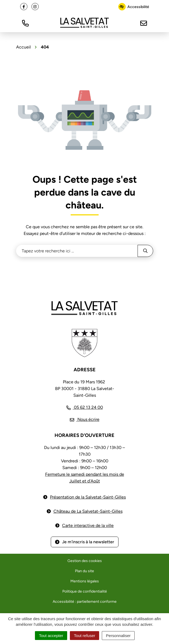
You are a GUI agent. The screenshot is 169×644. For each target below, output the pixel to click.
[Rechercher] (145, 251)
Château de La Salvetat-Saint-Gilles (88, 511)
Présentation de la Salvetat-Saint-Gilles (88, 497)
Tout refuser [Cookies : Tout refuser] (84, 636)
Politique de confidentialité (85, 591)
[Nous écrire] (144, 23)
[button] (26, 23)
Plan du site (84, 571)
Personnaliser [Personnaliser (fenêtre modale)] (118, 636)
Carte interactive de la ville (88, 525)
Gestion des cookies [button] (85, 561)
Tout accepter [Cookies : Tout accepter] (51, 636)
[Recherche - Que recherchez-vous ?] (77, 251)
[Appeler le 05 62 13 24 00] (85, 407)
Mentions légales (85, 581)
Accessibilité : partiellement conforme (85, 602)
